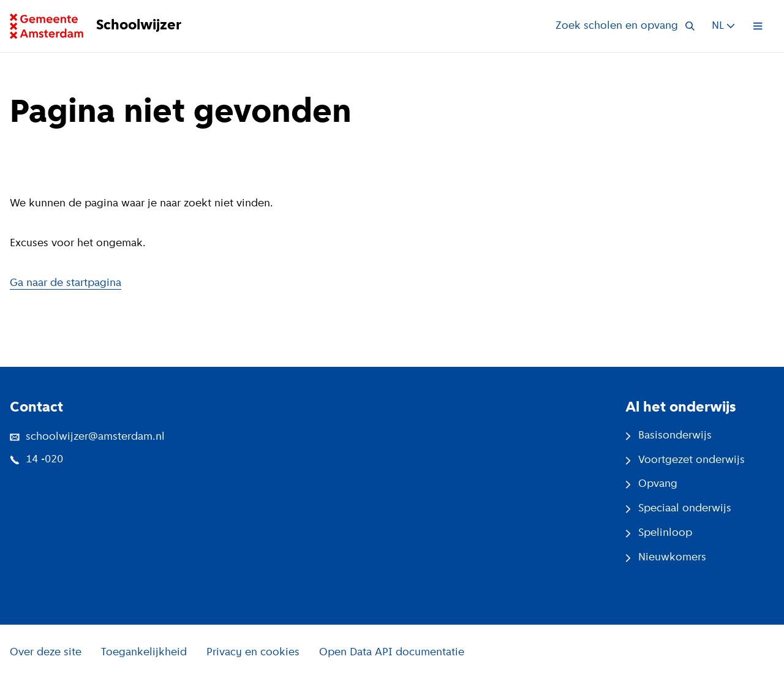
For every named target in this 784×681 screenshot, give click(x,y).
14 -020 (36, 460)
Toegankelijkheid (144, 653)
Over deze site (46, 653)
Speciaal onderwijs (678, 509)
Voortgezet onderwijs (685, 460)
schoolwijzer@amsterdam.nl (87, 437)
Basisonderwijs (669, 436)
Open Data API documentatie (392, 653)
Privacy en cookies (253, 653)
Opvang (651, 484)
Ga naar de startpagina (66, 283)
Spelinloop (659, 533)
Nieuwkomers (666, 558)
